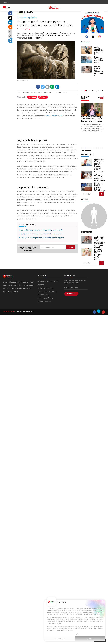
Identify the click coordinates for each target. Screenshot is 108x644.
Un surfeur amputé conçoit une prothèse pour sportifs (42, 230)
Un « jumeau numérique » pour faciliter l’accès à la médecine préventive (92, 118)
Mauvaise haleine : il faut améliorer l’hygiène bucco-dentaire (98, 254)
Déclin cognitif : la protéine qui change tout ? (99, 51)
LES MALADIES (87, 154)
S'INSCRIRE (71, 293)
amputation (32, 97)
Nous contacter (45, 301)
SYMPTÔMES (86, 231)
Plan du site (44, 294)
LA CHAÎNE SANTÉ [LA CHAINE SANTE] (86, 98)
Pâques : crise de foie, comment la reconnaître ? (99, 71)
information (43, 97)
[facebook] (87, 37)
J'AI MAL (85, 199)
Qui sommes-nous (46, 287)
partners (60, 609)
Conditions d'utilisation (48, 291)
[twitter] (93, 37)
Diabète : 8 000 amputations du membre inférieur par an (43, 237)
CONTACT (6, 2)
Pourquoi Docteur (9, 311)
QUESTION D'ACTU (25, 12)
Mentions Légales (46, 297)
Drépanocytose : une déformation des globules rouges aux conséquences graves (100, 176)
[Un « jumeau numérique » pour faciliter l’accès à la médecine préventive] (92, 109)
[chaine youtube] (101, 98)
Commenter (61, 92)
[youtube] (103, 311)
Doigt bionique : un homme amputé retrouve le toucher (42, 234)
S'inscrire (71, 247)
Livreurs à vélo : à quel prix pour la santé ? (99, 59)
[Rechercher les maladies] (101, 194)
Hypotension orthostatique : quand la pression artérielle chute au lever (99, 164)
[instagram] (100, 37)
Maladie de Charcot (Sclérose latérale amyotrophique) (100, 187)
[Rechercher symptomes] (101, 262)
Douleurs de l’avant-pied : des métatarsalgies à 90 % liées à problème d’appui (100, 241)
